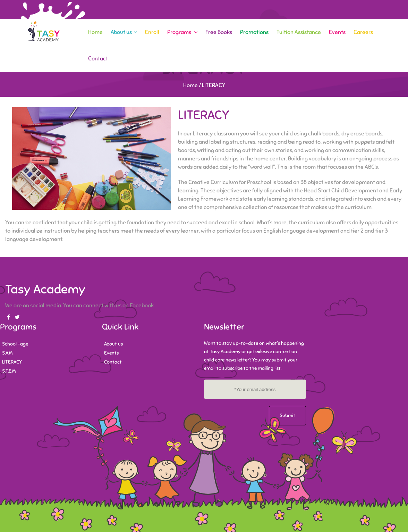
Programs (182, 32)
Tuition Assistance (299, 32)
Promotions (254, 32)
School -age (15, 344)
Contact (98, 59)
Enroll (152, 32)
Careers (363, 32)
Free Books (219, 32)
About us (124, 32)
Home (95, 32)
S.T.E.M (9, 371)
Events (337, 32)
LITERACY (12, 362)
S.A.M (7, 353)
